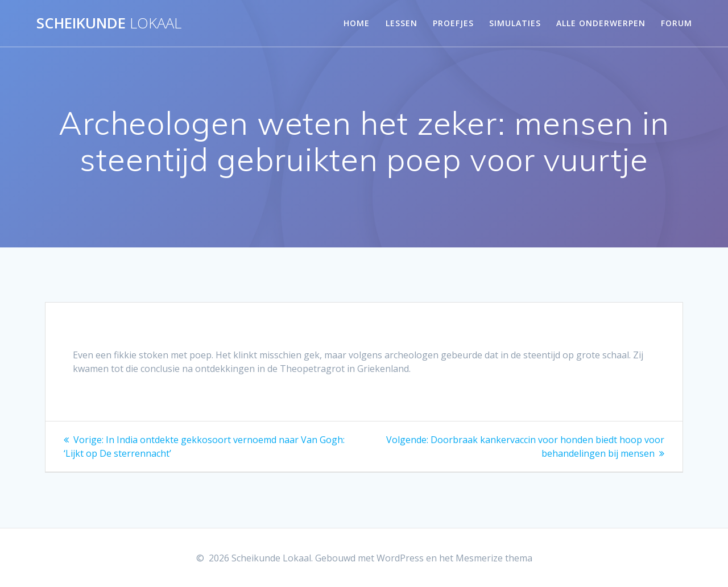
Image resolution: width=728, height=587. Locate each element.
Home (357, 23)
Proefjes (453, 23)
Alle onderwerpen (601, 23)
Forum (677, 23)
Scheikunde (109, 23)
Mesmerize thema (494, 558)
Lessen (402, 23)
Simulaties (515, 23)
